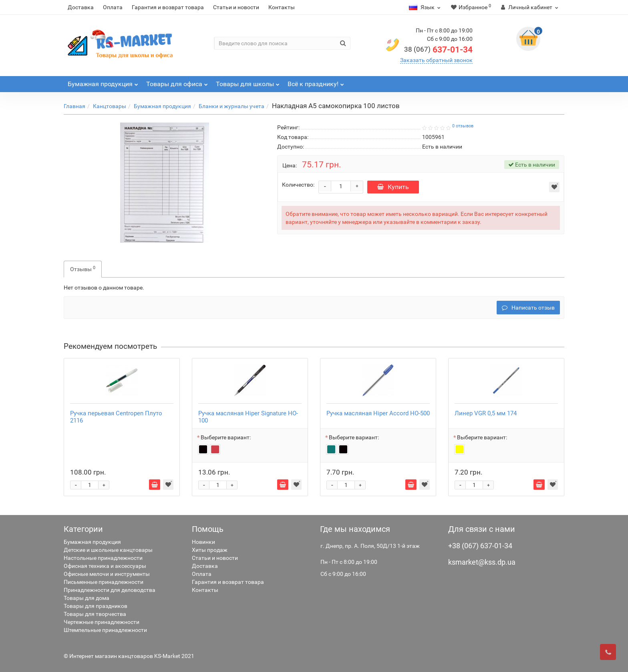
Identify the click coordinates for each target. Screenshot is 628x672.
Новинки (203, 542)
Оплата (113, 7)
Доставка (81, 7)
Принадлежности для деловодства (110, 590)
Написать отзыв (528, 308)
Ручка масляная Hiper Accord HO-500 (378, 413)
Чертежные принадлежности (102, 622)
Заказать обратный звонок (436, 60)
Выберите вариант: (226, 437)
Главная (74, 106)
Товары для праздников (96, 606)
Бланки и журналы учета (231, 106)
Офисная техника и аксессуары (105, 566)
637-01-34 (438, 50)
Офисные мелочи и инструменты (107, 574)
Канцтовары (110, 106)
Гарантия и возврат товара (168, 7)
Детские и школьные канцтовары (108, 550)
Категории (83, 529)
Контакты (282, 7)
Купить (393, 187)
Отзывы (83, 269)
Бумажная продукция (162, 106)
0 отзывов (463, 126)
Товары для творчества (95, 614)
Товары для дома (87, 598)
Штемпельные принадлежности (105, 630)
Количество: (298, 185)
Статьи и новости (236, 7)
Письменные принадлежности (104, 582)
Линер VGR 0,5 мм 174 (486, 413)
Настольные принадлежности (103, 558)
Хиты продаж (210, 550)
